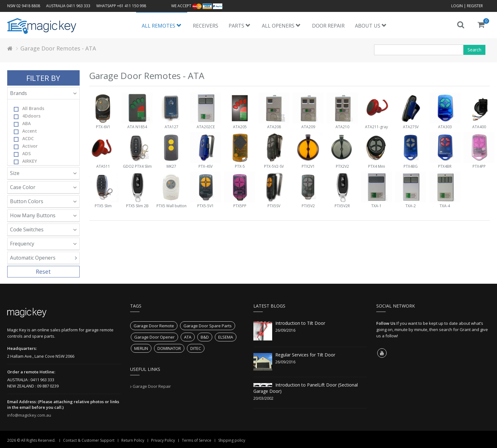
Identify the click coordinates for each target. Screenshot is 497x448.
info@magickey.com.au (29, 415)
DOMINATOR (169, 348)
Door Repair (328, 26)
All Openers (281, 26)
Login (457, 6)
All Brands (29, 108)
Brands (44, 93)
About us (371, 26)
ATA (188, 337)
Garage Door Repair (152, 386)
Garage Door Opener (154, 337)
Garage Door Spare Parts (208, 326)
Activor (26, 146)
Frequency (44, 244)
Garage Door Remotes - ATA (58, 48)
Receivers (206, 26)
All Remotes (162, 26)
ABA (22, 124)
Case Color (44, 187)
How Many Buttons (44, 215)
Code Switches (44, 229)
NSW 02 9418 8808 (24, 6)
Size (44, 173)
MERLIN (141, 348)
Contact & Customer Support (89, 440)
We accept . (197, 6)
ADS (22, 154)
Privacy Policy (163, 440)
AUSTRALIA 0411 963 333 (68, 6)
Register (475, 6)
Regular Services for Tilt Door (305, 355)
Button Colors (44, 201)
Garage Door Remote (154, 326)
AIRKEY (25, 161)
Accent (25, 131)
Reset (43, 271)
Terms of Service (197, 440)
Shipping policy (232, 440)
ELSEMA (226, 337)
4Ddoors (27, 116)
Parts (240, 26)
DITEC (196, 348)
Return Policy (133, 440)
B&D (205, 337)
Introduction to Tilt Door (300, 323)
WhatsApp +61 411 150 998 (121, 6)
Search (474, 50)
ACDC (24, 139)
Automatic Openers (44, 258)
